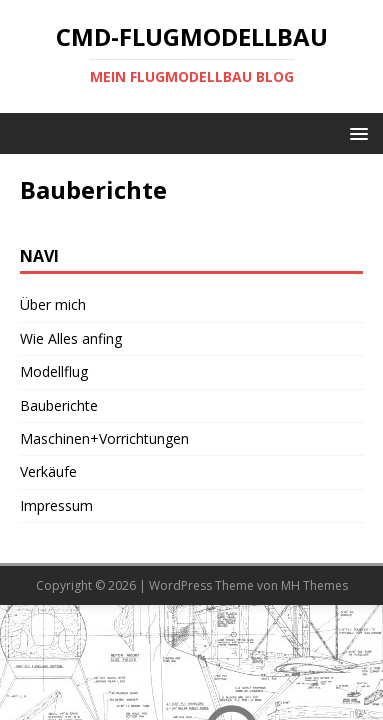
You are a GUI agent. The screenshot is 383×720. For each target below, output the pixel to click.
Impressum (56, 505)
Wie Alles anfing (71, 338)
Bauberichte (59, 405)
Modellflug (54, 371)
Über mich (53, 304)
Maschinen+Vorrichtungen (104, 438)
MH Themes (314, 585)
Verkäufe (48, 471)
